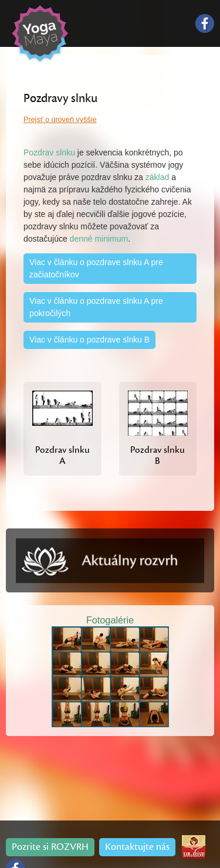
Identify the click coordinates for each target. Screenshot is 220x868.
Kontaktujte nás (137, 847)
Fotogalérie (110, 620)
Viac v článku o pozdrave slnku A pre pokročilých (96, 307)
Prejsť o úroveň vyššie (60, 120)
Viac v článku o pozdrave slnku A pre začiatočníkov (96, 268)
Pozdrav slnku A (62, 455)
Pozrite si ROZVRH (50, 847)
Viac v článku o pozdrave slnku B (89, 340)
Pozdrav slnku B (158, 455)
